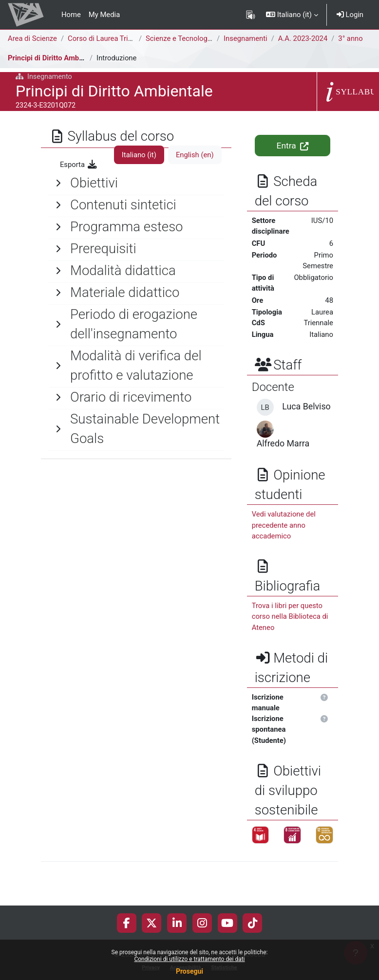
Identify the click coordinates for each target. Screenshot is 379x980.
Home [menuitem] (71, 15)
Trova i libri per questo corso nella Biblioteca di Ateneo (290, 616)
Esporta (79, 165)
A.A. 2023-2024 (303, 38)
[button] (292, 15)
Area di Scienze (32, 38)
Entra (293, 146)
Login (350, 15)
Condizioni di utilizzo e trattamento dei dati (189, 959)
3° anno (350, 38)
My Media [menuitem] (104, 15)
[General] (136, 183)
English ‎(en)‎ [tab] (195, 155)
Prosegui (189, 971)
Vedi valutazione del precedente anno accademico (284, 525)
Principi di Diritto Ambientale (54, 58)
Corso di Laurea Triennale (108, 38)
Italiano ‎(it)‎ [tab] (139, 155)
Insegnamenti (246, 38)
